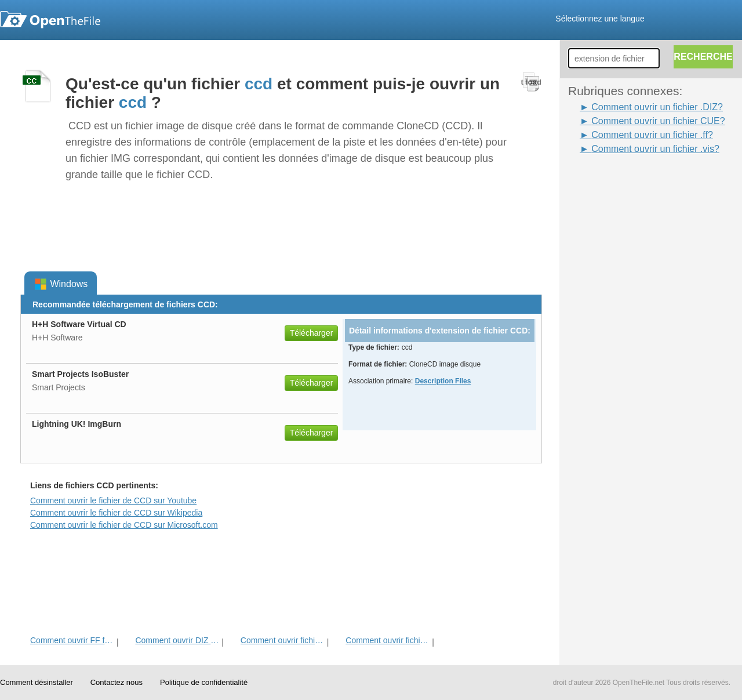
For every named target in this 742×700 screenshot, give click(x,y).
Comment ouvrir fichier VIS (388, 640)
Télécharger (312, 333)
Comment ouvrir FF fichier (72, 640)
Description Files (443, 381)
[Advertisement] (614, 330)
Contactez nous (117, 682)
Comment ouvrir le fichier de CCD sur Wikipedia (116, 513)
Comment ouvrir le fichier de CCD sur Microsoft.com (124, 525)
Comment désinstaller (37, 682)
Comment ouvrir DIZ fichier (177, 640)
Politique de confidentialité (204, 682)
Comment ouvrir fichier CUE (283, 640)
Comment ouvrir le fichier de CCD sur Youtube (113, 500)
